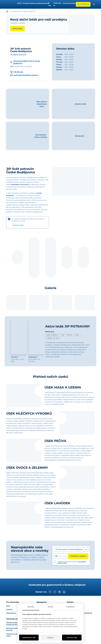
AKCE (19, 3)
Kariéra (65, 3)
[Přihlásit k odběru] (78, 556)
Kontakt (72, 3)
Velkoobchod (42, 3)
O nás (49, 4)
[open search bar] (94, 4)
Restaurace (33, 3)
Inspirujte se (57, 4)
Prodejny (25, 3)
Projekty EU (71, 606)
